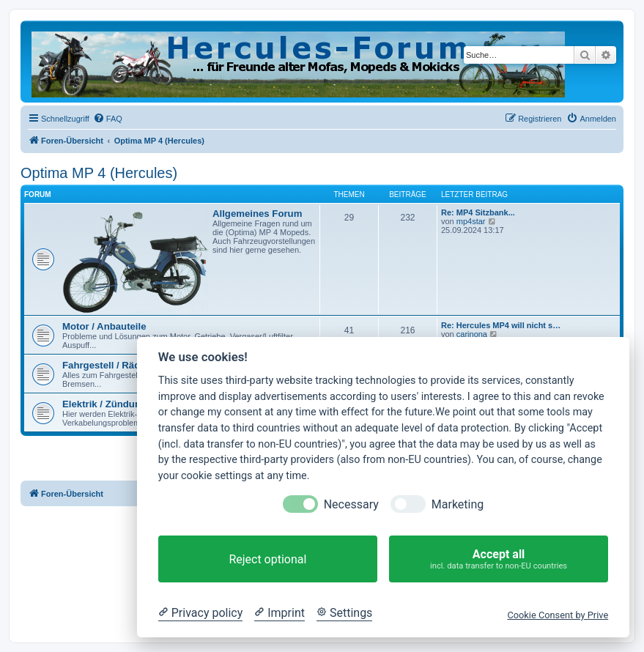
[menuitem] (108, 119)
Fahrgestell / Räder (106, 365)
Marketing (458, 504)
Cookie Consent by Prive (558, 615)
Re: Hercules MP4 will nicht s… (501, 325)
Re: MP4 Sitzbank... (478, 212)
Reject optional (267, 559)
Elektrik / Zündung (104, 404)
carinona (472, 334)
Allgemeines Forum (257, 214)
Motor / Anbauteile (104, 326)
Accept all (499, 559)
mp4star (471, 221)
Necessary (351, 504)
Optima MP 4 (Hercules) (99, 173)
